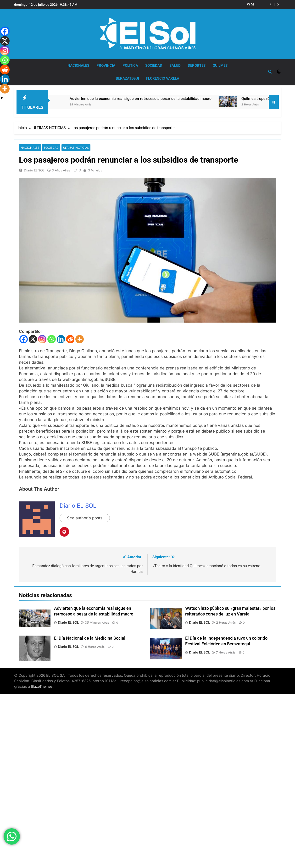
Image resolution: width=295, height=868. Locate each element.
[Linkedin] (61, 338)
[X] (33, 338)
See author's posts (85, 517)
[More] (80, 338)
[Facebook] (24, 338)
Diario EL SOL (34, 170)
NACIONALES (78, 66)
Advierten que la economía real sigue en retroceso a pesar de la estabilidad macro (144, 98)
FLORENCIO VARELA (163, 78)
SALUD (175, 66)
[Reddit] (70, 338)
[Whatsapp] (52, 338)
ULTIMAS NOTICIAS (73, 147)
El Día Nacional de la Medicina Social (90, 637)
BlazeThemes (42, 685)
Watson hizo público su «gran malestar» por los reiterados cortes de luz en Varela (249, 5)
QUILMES (220, 66)
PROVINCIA (106, 66)
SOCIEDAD (154, 66)
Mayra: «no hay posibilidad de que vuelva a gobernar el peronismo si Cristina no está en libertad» (252, 5)
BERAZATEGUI (127, 78)
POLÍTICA (130, 66)
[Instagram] (42, 338)
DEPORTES (197, 66)
